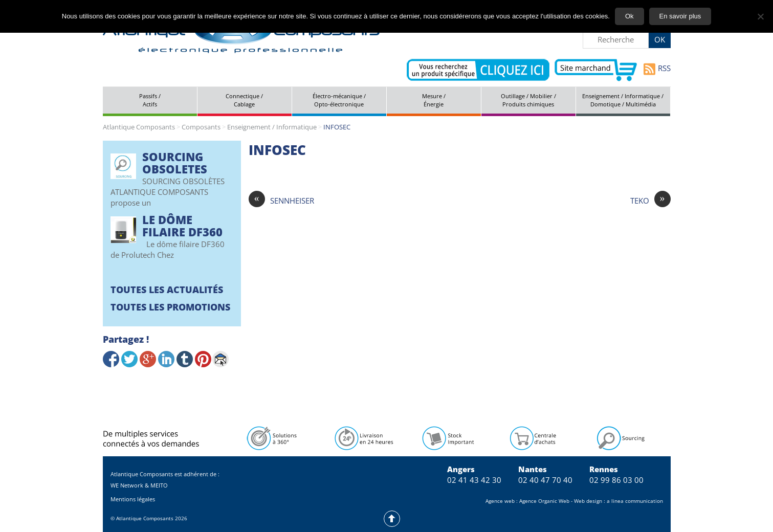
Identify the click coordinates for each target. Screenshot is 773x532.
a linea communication (635, 501)
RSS (657, 69)
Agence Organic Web (544, 501)
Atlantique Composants (139, 127)
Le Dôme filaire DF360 (182, 226)
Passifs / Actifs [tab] (150, 100)
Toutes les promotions (170, 307)
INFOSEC (277, 150)
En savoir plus (680, 16)
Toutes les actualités (167, 290)
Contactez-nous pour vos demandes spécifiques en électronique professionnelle (478, 70)
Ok (630, 16)
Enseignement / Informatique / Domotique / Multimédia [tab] (623, 100)
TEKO (650, 201)
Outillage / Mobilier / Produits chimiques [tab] (528, 100)
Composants (201, 127)
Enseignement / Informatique (272, 127)
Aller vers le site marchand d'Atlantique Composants (596, 70)
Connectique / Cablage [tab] (244, 100)
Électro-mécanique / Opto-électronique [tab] (339, 100)
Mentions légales (133, 499)
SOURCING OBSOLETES (175, 163)
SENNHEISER (281, 201)
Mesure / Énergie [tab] (434, 100)
